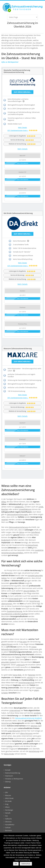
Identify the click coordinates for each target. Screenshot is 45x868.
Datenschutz (26, 864)
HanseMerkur (10, 825)
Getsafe (8, 814)
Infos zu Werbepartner (10, 62)
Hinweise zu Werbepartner (14, 779)
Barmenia (8, 831)
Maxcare (8, 796)
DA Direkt (8, 802)
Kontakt (8, 771)
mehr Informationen (22, 163)
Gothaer (8, 828)
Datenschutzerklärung (13, 774)
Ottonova (8, 822)
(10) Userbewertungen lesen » (18, 266)
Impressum (9, 776)
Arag (7, 805)
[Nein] (42, 850)
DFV (6, 793)
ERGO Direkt (9, 799)
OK (16, 864)
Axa (6, 816)
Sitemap (8, 782)
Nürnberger (9, 811)
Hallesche (8, 819)
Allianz (7, 808)
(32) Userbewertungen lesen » (18, 130)
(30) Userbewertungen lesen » (18, 398)
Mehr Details (22, 128)
